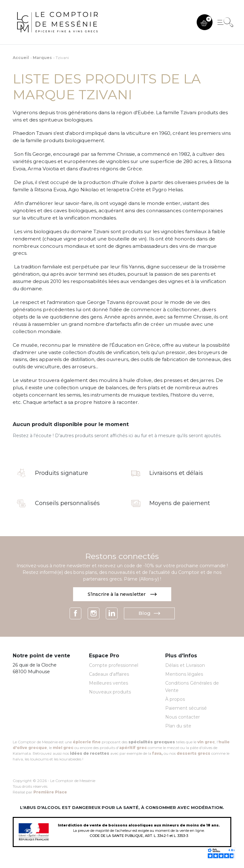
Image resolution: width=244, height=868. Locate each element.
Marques (42, 58)
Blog (149, 613)
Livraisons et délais (176, 473)
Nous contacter (183, 717)
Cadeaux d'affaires (109, 674)
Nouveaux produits (110, 692)
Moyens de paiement (180, 503)
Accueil (21, 58)
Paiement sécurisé (186, 708)
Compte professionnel (114, 666)
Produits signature (61, 473)
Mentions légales (184, 674)
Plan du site (178, 726)
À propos (175, 700)
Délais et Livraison (185, 666)
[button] (205, 22)
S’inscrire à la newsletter (122, 594)
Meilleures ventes (108, 683)
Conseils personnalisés (67, 503)
